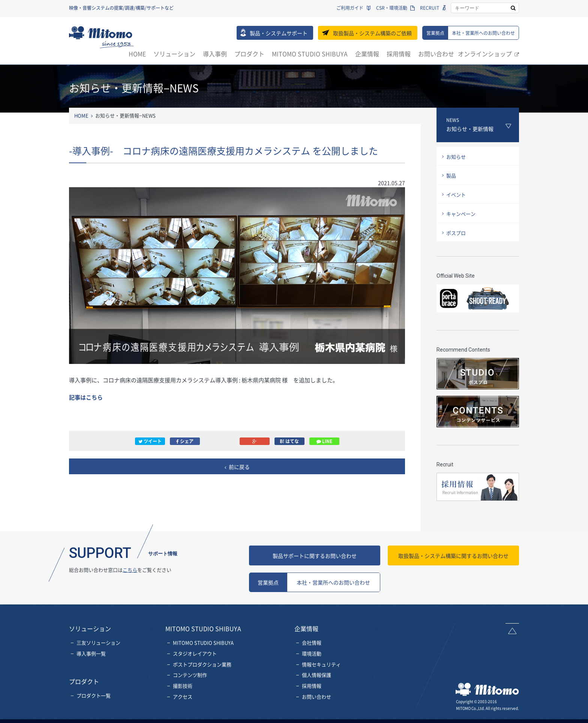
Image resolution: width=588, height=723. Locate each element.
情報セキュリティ (321, 668)
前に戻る (239, 467)
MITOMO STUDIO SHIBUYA (310, 54)
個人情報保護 (316, 678)
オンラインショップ (485, 54)
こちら (130, 573)
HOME (137, 54)
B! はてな (289, 441)
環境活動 (312, 657)
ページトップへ (512, 632)
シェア (185, 441)
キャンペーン (461, 214)
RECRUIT (430, 8)
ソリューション (174, 54)
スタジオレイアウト (195, 657)
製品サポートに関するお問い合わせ (315, 559)
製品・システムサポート (279, 33)
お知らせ (456, 157)
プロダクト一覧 (94, 699)
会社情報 (312, 646)
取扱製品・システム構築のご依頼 (372, 33)
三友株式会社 (101, 37)
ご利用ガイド (350, 8)
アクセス (183, 700)
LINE (324, 441)
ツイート (150, 441)
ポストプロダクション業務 (202, 668)
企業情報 (367, 54)
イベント (456, 195)
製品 (451, 175)
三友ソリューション (98, 646)
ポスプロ (456, 233)
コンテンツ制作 (190, 678)
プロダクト (249, 54)
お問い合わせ (436, 54)
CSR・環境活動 (392, 8)
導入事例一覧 (91, 657)
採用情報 (399, 54)
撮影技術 (183, 689)
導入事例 (215, 54)
